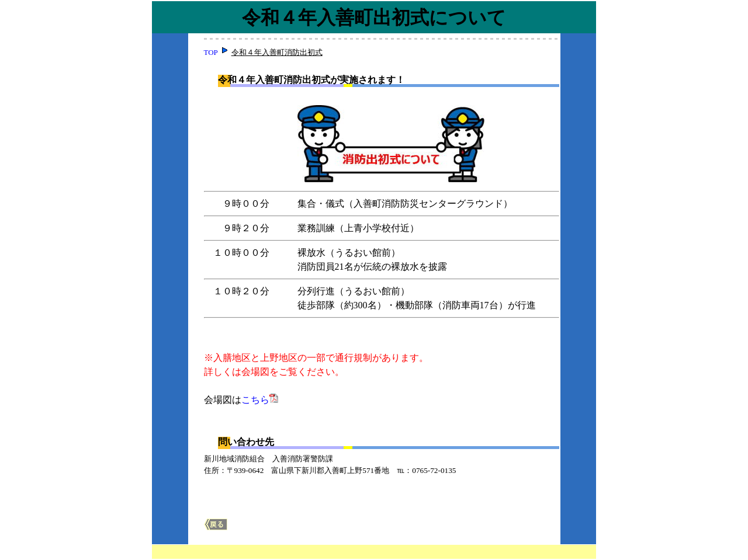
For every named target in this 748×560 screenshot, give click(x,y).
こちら (255, 400)
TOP (211, 52)
